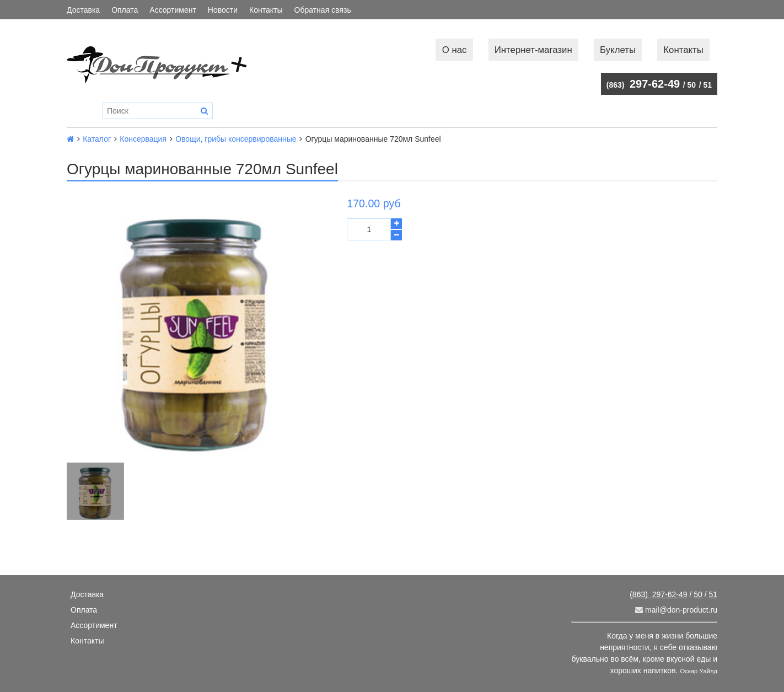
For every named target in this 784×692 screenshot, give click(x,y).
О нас (455, 50)
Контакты (266, 10)
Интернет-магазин (533, 50)
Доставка (83, 10)
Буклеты (618, 50)
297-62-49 (643, 84)
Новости (223, 10)
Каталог (97, 139)
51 (707, 85)
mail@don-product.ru (676, 610)
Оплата (125, 10)
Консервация (143, 139)
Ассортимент (173, 10)
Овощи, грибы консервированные (236, 139)
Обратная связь (323, 10)
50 (692, 85)
